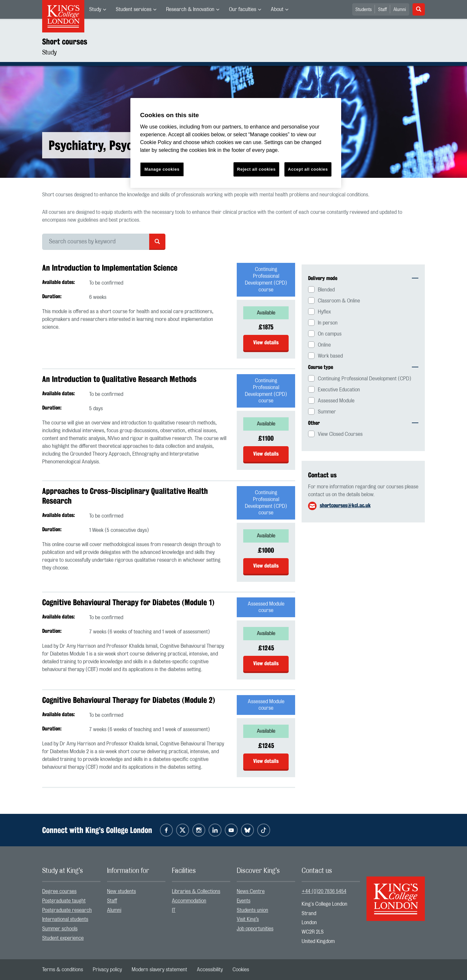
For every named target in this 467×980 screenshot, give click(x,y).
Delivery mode (363, 278)
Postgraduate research (67, 910)
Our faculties (243, 9)
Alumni (400, 10)
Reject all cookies (256, 169)
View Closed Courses (340, 434)
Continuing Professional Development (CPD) (365, 379)
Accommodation (189, 901)
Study (95, 9)
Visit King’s (248, 919)
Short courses (65, 42)
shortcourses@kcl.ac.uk (345, 505)
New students (121, 891)
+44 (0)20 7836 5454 (324, 891)
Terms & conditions (63, 970)
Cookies (241, 970)
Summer (327, 412)
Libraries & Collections (196, 891)
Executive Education (339, 390)
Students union (252, 910)
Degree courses (59, 891)
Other (363, 423)
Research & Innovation (190, 9)
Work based (330, 356)
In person (328, 323)
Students (364, 10)
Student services (134, 9)
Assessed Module (336, 401)
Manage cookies (162, 169)
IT (174, 910)
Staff (383, 10)
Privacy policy (107, 970)
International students (65, 919)
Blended (326, 290)
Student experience (63, 938)
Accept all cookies (308, 169)
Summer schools (60, 929)
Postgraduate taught (64, 901)
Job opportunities (255, 929)
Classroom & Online (339, 301)
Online (324, 345)
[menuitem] (98, 9)
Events (244, 901)
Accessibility (210, 970)
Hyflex (324, 312)
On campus (330, 334)
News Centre (251, 891)
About (277, 9)
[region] (236, 143)
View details (266, 343)
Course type (363, 367)
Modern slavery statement (159, 970)
